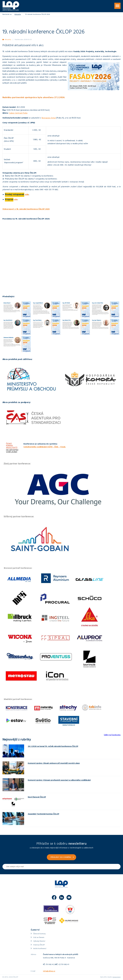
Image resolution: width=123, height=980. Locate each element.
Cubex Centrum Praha (18, 113)
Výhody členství (39, 941)
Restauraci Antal (49, 118)
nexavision (117, 977)
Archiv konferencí (40, 949)
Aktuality (18, 15)
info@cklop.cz (49, 971)
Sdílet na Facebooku (112, 735)
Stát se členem (39, 938)
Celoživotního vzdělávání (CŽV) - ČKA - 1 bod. (45, 447)
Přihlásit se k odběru (61, 857)
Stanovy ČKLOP (39, 945)
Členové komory (39, 934)
